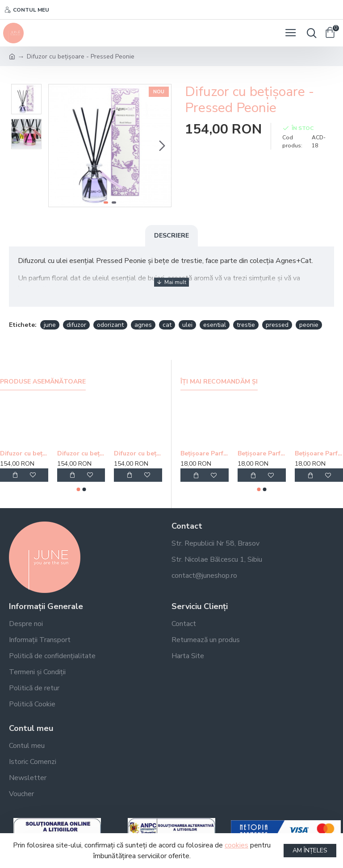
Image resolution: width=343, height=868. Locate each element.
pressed (277, 325)
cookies (236, 845)
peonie (309, 325)
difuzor (76, 325)
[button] (162, 146)
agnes (143, 325)
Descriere (171, 236)
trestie (246, 325)
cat (167, 325)
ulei (187, 325)
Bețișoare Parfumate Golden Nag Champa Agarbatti (319, 454)
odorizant (110, 325)
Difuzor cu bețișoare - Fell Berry (138, 454)
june (50, 325)
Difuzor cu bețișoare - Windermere (24, 454)
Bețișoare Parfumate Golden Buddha (262, 454)
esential (215, 325)
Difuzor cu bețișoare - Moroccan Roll (81, 454)
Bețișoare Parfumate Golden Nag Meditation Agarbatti (205, 454)
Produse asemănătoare (43, 382)
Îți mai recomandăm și (219, 382)
